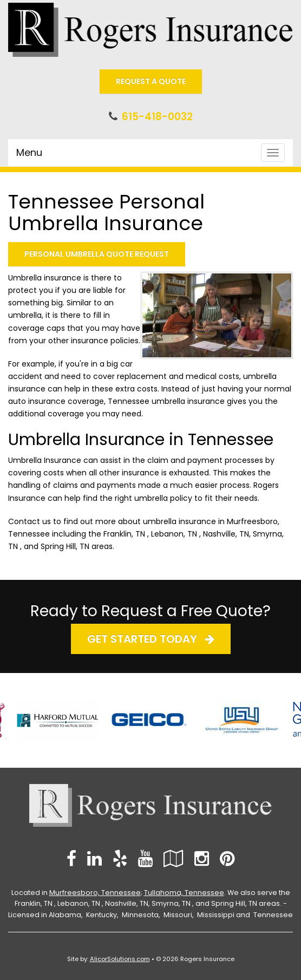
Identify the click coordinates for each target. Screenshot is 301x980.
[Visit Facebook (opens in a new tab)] (71, 858)
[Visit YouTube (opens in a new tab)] (145, 858)
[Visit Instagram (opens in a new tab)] (202, 858)
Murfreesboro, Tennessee (95, 893)
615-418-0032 (157, 117)
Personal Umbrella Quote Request (97, 254)
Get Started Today (151, 639)
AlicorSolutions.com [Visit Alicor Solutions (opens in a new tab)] (120, 959)
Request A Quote (151, 81)
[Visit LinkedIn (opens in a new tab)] (94, 858)
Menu (29, 152)
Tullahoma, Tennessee (184, 893)
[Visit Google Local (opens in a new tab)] (174, 858)
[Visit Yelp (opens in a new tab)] (120, 858)
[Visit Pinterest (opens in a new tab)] (227, 858)
